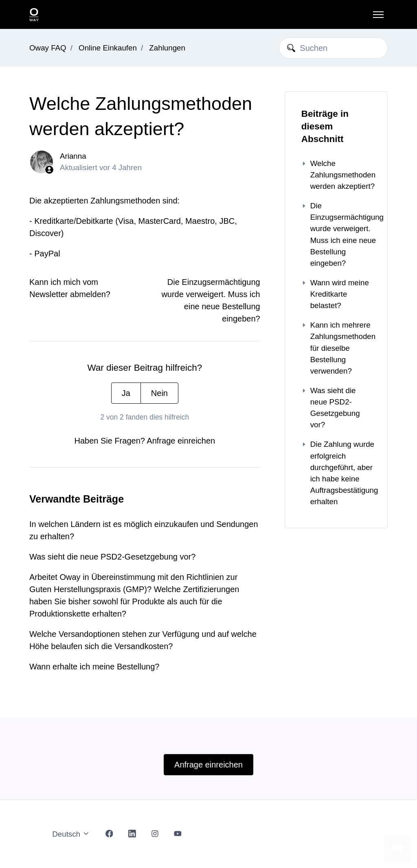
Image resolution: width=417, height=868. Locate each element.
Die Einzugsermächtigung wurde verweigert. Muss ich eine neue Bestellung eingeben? (336, 234)
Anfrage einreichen (181, 441)
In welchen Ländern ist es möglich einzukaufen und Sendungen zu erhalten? (144, 530)
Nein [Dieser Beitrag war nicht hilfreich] (159, 393)
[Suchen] (333, 48)
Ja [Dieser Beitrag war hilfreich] (126, 393)
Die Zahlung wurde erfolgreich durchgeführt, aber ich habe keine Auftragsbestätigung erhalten (336, 473)
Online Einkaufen (108, 48)
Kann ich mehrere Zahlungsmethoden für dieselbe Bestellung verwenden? (336, 348)
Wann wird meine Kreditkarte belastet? (335, 294)
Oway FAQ (48, 48)
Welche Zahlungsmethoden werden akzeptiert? (336, 175)
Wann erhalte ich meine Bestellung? (94, 667)
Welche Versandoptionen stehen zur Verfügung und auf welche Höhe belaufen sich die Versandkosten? (143, 640)
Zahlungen (167, 48)
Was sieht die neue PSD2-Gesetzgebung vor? (112, 557)
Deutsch (71, 834)
